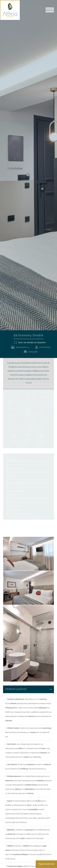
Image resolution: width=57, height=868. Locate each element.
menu (50, 10)
